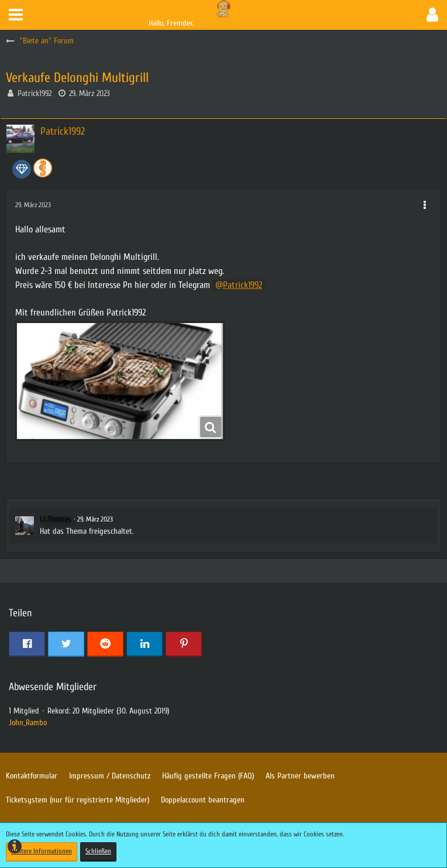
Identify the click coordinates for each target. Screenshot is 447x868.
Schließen (98, 851)
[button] (16, 15)
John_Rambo (28, 723)
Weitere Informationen (42, 851)
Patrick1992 (35, 93)
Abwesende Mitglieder (53, 687)
